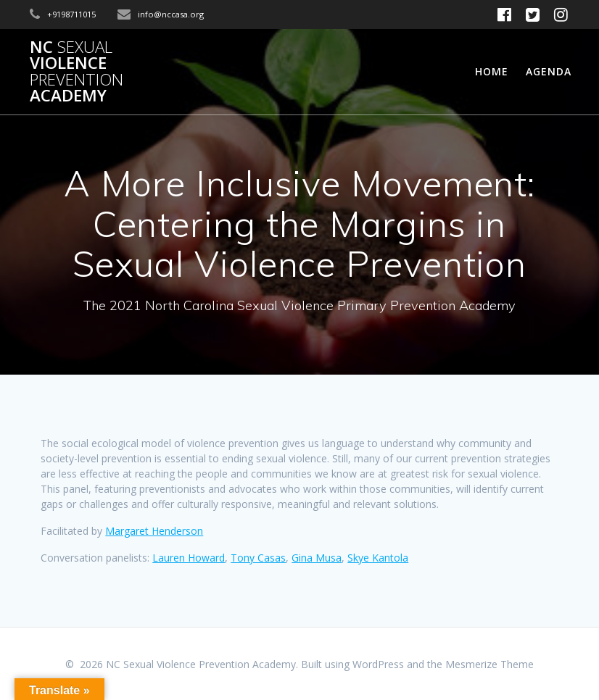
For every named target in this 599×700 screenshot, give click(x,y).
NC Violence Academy (77, 72)
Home (492, 71)
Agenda (549, 71)
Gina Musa (317, 558)
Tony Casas (258, 558)
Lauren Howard (189, 558)
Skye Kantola (378, 558)
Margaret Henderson (154, 531)
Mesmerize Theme (489, 664)
